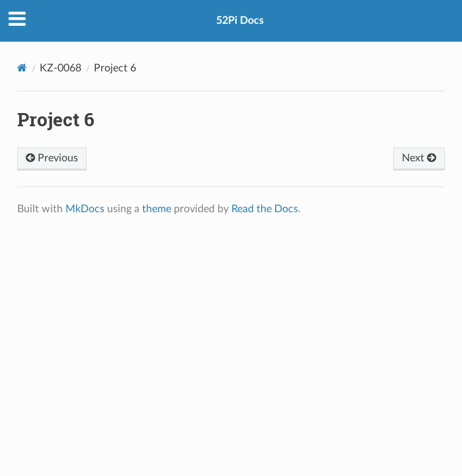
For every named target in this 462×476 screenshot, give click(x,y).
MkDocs (85, 209)
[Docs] (22, 68)
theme (157, 209)
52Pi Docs (240, 20)
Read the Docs (265, 209)
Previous (52, 158)
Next (419, 158)
